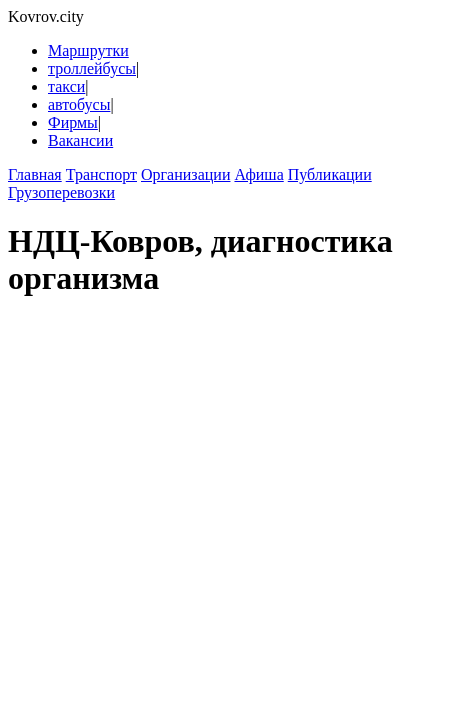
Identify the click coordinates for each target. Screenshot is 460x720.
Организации (185, 174)
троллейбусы (92, 68)
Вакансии (80, 140)
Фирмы (73, 122)
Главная (35, 174)
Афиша (258, 174)
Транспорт (101, 174)
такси (66, 86)
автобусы (79, 104)
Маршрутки (88, 50)
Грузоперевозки (61, 192)
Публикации (330, 174)
